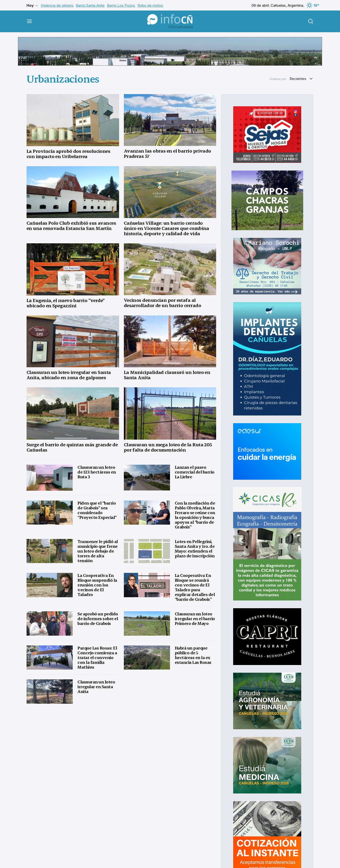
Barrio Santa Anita (90, 5)
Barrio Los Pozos (121, 5)
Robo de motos (150, 5)
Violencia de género (57, 5)
